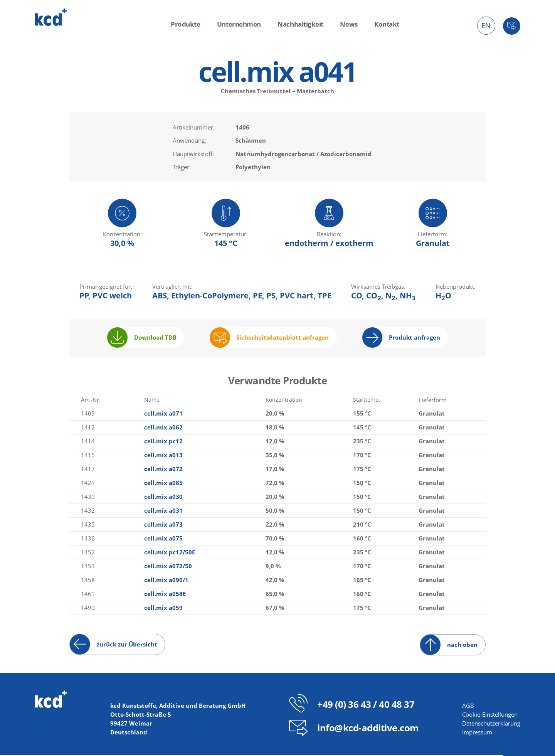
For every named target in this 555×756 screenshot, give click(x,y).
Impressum (477, 733)
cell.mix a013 (163, 456)
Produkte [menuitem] (192, 24)
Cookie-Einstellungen (490, 715)
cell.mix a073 (163, 525)
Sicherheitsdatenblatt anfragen (283, 338)
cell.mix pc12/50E (169, 553)
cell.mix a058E (164, 594)
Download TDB (155, 338)
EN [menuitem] (486, 25)
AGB (468, 706)
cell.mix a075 (163, 539)
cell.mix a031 (163, 511)
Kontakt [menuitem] (380, 24)
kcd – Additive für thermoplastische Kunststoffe (51, 17)
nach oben (462, 645)
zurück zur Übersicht (127, 645)
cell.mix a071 (163, 414)
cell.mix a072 (163, 470)
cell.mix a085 (163, 483)
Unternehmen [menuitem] (241, 24)
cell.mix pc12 (163, 442)
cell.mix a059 (163, 608)
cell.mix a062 (163, 428)
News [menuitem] (344, 24)
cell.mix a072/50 (167, 567)
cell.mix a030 (163, 497)
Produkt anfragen (415, 338)
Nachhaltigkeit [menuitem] (299, 24)
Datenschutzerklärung (491, 724)
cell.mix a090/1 (166, 581)
